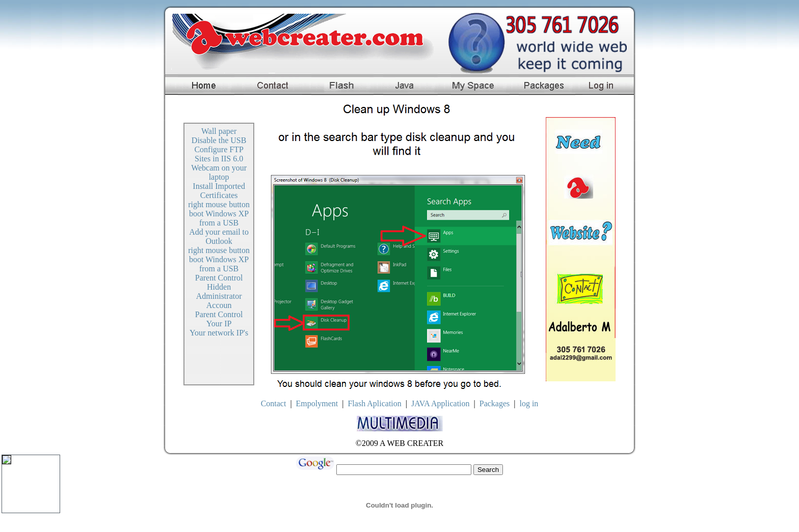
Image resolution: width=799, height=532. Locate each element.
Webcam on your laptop (219, 172)
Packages (495, 403)
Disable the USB (219, 140)
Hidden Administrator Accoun (219, 296)
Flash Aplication (374, 403)
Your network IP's (219, 333)
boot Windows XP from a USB (219, 218)
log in (529, 403)
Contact (274, 403)
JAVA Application (441, 403)
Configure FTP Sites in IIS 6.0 (219, 154)
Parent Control (219, 278)
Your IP (219, 324)
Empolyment (317, 403)
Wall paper (219, 131)
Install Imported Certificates (219, 191)
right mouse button (219, 204)
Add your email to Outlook (219, 236)
